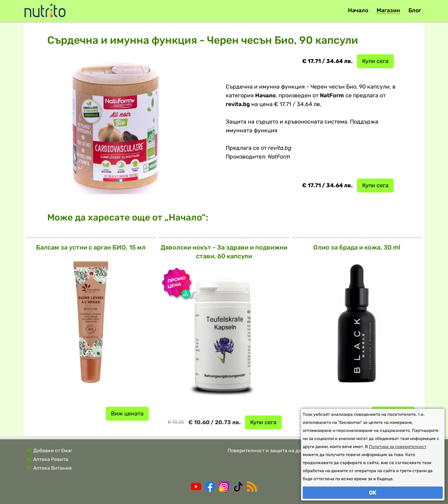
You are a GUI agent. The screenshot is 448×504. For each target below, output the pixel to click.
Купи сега (375, 61)
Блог (415, 10)
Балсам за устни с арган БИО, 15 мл (91, 247)
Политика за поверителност (398, 447)
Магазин (388, 10)
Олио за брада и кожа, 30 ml (357, 247)
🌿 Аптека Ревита (47, 459)
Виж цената (127, 414)
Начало (358, 10)
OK (373, 493)
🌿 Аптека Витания (49, 468)
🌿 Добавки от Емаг (49, 451)
